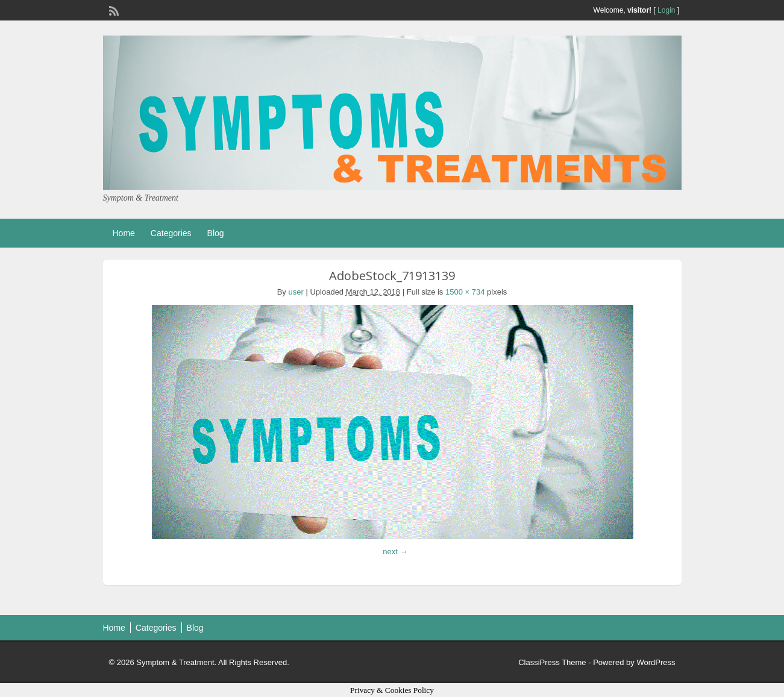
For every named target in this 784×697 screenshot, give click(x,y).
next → (395, 552)
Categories (171, 233)
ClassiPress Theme (552, 662)
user (296, 292)
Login (666, 10)
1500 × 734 (465, 292)
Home (124, 233)
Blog (216, 233)
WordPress (656, 662)
